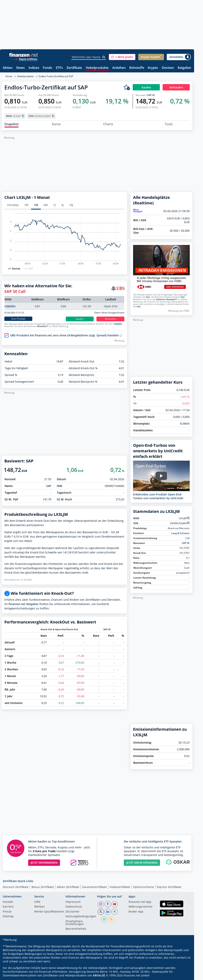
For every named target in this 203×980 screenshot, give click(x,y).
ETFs (59, 68)
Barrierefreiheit (76, 929)
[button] (122, 57)
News (20, 68)
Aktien (8, 68)
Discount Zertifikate (16, 887)
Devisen (168, 68)
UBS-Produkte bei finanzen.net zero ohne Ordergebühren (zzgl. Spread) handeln (66, 335)
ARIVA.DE (99, 975)
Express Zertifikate (169, 887)
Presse (7, 912)
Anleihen (119, 68)
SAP (49, 486)
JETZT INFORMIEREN (44, 863)
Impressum (73, 902)
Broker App (136, 912)
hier (148, 297)
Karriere (8, 907)
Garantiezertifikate (94, 887)
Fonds (47, 68)
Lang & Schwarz (180, 533)
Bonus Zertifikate (43, 887)
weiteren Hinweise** (167, 299)
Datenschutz (74, 907)
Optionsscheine (143, 887)
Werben (40, 907)
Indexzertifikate (120, 887)
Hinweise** (43, 326)
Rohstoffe (137, 68)
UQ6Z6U (10, 306)
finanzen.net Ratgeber (24, 604)
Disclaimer (73, 912)
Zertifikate (74, 68)
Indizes (34, 68)
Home (9, 76)
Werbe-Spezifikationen (49, 912)
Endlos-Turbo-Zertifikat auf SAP (56, 76)
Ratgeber (184, 68)
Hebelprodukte (97, 68)
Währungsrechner (141, 907)
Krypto (153, 68)
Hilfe (37, 902)
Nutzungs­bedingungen (81, 916)
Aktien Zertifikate (68, 887)
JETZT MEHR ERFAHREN (142, 863)
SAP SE (151, 95)
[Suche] (104, 57)
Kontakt (8, 902)
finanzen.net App (140, 902)
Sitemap (8, 916)
